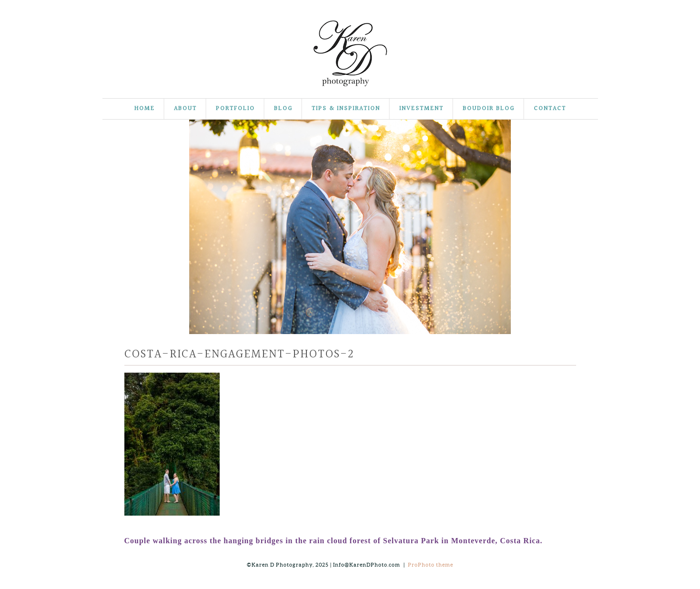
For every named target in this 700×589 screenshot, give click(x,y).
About (185, 109)
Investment (421, 109)
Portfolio (235, 109)
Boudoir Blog (489, 109)
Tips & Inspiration (346, 109)
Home (145, 109)
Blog (283, 109)
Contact (550, 109)
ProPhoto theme (431, 565)
